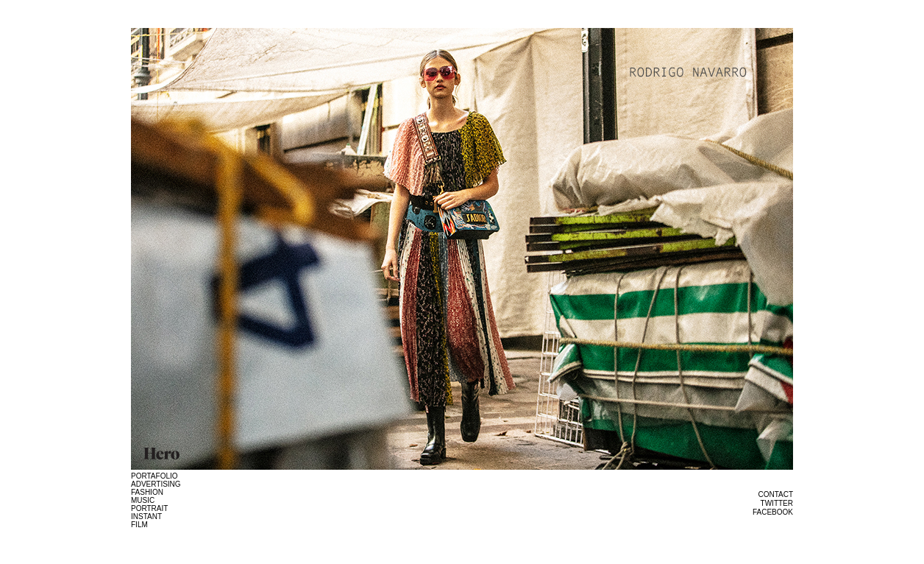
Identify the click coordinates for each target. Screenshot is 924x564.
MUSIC (143, 500)
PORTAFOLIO (154, 476)
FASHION (147, 492)
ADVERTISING (156, 484)
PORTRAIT (149, 508)
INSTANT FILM (146, 521)
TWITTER (777, 503)
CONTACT (775, 494)
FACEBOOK (773, 512)
